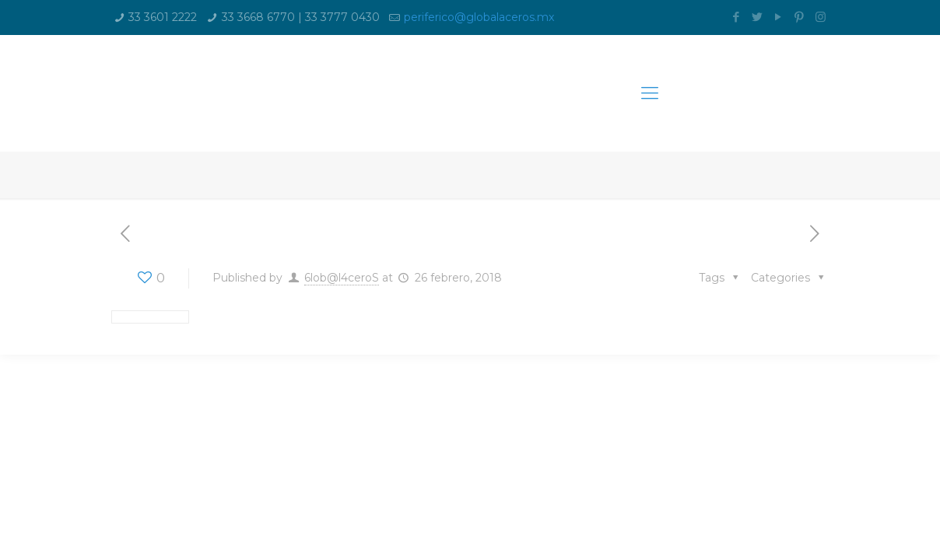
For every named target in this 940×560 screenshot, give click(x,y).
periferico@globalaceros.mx (479, 17)
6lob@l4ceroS (342, 278)
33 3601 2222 (163, 17)
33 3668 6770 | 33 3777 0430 (301, 17)
